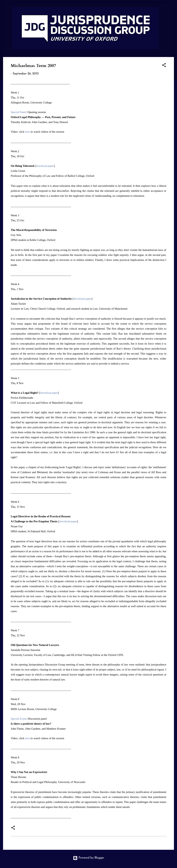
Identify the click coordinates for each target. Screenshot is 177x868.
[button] (164, 66)
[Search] (172, 10)
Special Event (18, 719)
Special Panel (18, 112)
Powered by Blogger (89, 858)
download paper (45, 166)
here (27, 132)
